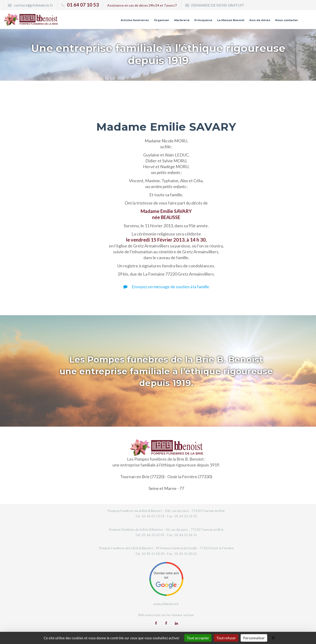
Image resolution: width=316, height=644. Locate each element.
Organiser (138, 22)
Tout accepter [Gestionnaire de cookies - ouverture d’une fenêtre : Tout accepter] (198, 638)
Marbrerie (161, 22)
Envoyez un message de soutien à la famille (166, 287)
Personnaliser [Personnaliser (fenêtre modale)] (254, 638)
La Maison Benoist (218, 22)
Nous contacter (284, 22)
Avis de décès (252, 22)
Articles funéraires (107, 22)
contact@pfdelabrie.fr (34, 5)
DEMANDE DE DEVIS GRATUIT (218, 5)
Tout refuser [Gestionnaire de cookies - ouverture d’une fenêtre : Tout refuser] (226, 638)
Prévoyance (185, 22)
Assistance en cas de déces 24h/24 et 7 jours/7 (142, 5)
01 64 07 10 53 (83, 5)
